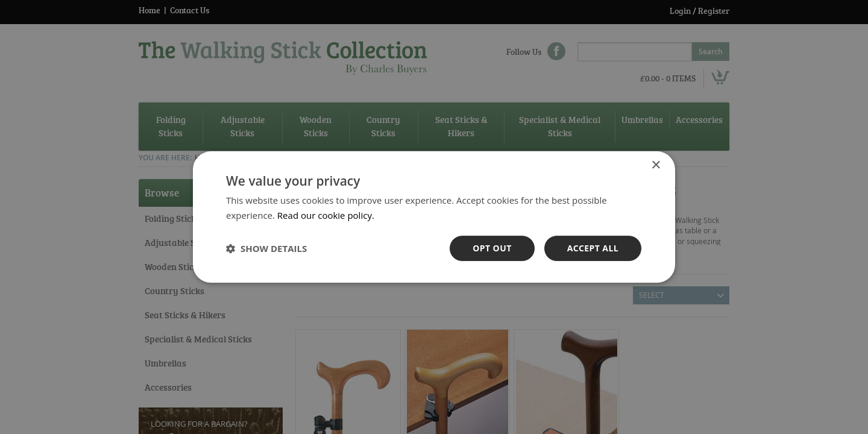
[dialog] (434, 217)
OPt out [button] (492, 248)
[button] (266, 248)
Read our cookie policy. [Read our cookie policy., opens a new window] (326, 215)
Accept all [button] (593, 248)
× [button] (656, 165)
